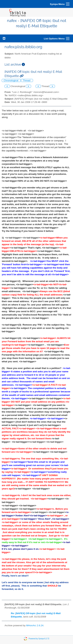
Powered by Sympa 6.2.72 (39, 639)
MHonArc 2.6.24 (35, 625)
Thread (27, 80)
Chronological (11, 80)
